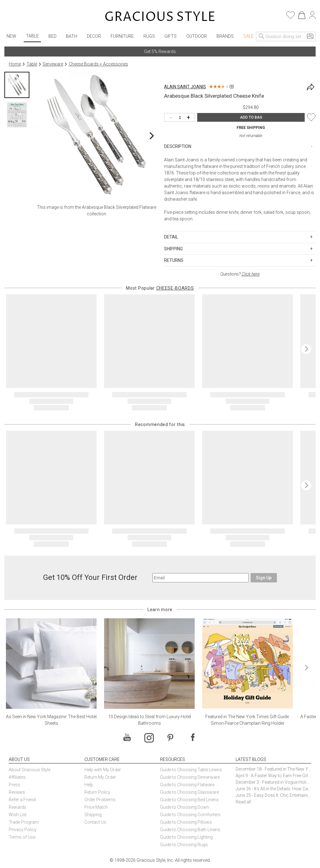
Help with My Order (103, 770)
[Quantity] (181, 118)
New (11, 36)
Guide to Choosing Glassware (189, 792)
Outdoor (197, 36)
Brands (225, 36)
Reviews (17, 792)
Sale (249, 36)
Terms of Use (22, 837)
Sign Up (264, 578)
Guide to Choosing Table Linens (191, 770)
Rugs (149, 36)
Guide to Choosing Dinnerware (190, 777)
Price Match (96, 807)
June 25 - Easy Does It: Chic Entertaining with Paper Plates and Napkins (273, 795)
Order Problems (100, 800)
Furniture (122, 36)
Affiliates (17, 777)
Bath (72, 36)
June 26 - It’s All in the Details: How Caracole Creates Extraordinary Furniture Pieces (273, 789)
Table (32, 36)
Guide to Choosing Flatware (187, 785)
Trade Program (24, 822)
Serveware (53, 64)
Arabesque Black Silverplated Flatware (119, 207)
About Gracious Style (30, 770)
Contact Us (95, 822)
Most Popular (160, 288)
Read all (243, 802)
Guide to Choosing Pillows (186, 822)
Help (89, 785)
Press (15, 785)
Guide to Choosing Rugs (184, 845)
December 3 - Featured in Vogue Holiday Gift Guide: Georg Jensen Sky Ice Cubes (273, 782)
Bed (52, 36)
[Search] (262, 37)
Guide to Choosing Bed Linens (189, 800)
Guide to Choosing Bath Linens (190, 830)
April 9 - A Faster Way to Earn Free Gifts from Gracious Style (273, 776)
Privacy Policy (23, 830)
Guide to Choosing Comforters (190, 815)
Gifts (170, 36)
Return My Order (100, 777)
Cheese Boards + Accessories (98, 64)
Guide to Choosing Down (185, 807)
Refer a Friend (22, 800)
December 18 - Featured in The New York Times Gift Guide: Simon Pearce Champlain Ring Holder (273, 769)
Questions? (240, 274)
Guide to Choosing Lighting (187, 837)
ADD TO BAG (251, 117)
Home (15, 64)
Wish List (18, 815)
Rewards (17, 807)
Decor (94, 36)
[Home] (160, 17)
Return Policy (97, 792)
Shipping (93, 815)
